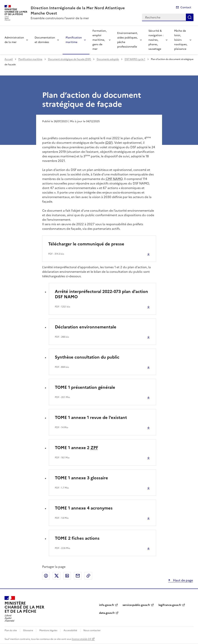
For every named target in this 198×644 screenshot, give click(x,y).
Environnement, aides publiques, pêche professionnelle (128, 40)
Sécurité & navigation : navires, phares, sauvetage (156, 40)
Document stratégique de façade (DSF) (69, 59)
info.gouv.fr (107, 605)
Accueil (9, 59)
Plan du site (11, 630)
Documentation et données (45, 40)
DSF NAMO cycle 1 (135, 59)
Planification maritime (74, 40)
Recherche (190, 17)
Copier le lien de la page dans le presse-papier (88, 576)
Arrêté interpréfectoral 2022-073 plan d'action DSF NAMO (101, 294)
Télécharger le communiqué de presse (86, 244)
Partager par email (78, 576)
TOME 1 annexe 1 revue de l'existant (91, 418)
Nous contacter (92, 630)
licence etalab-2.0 (81, 639)
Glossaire (28, 630)
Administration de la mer (14, 40)
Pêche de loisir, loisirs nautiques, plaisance (181, 40)
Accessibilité (70, 630)
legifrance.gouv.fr (170, 605)
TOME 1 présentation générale (85, 387)
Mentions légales (48, 630)
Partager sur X (57, 576)
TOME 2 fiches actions (77, 538)
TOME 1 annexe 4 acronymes (84, 508)
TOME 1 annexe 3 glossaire (81, 478)
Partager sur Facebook (46, 576)
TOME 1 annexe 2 (76, 448)
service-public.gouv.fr (136, 605)
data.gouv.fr (107, 613)
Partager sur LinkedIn (67, 576)
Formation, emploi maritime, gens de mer (100, 40)
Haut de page (183, 580)
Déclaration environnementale (86, 327)
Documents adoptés (108, 59)
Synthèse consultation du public (87, 357)
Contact (186, 7)
